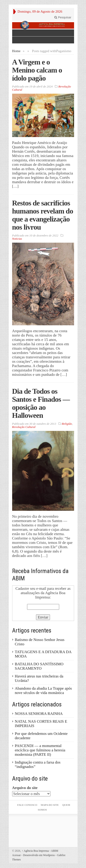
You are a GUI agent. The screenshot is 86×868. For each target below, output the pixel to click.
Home (16, 51)
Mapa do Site (50, 805)
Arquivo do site (25, 788)
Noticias (17, 239)
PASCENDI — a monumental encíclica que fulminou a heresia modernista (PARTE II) (40, 750)
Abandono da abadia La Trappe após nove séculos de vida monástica (43, 691)
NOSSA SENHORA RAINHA (39, 714)
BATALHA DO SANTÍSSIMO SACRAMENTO (39, 666)
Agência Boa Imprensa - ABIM (40, 851)
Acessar (17, 855)
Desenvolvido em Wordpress (39, 855)
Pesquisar (63, 17)
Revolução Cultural (24, 427)
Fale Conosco (27, 805)
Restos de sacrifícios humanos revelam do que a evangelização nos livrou (43, 215)
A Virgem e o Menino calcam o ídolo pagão (37, 70)
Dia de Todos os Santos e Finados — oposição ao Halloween (41, 403)
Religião (67, 424)
